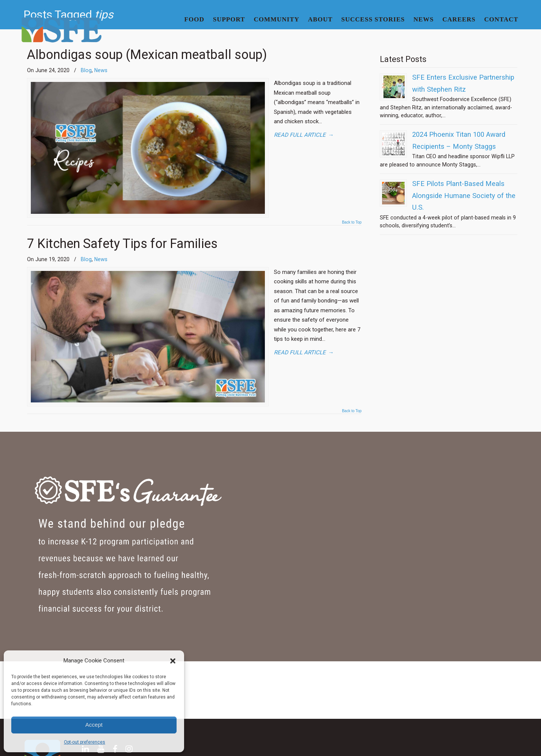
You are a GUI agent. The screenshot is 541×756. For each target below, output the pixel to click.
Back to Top (352, 226)
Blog (86, 263)
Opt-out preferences (85, 742)
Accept (94, 725)
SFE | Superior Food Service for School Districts (61, 30)
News (101, 263)
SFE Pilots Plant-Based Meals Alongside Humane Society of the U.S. (464, 196)
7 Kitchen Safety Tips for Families (122, 247)
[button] (173, 661)
